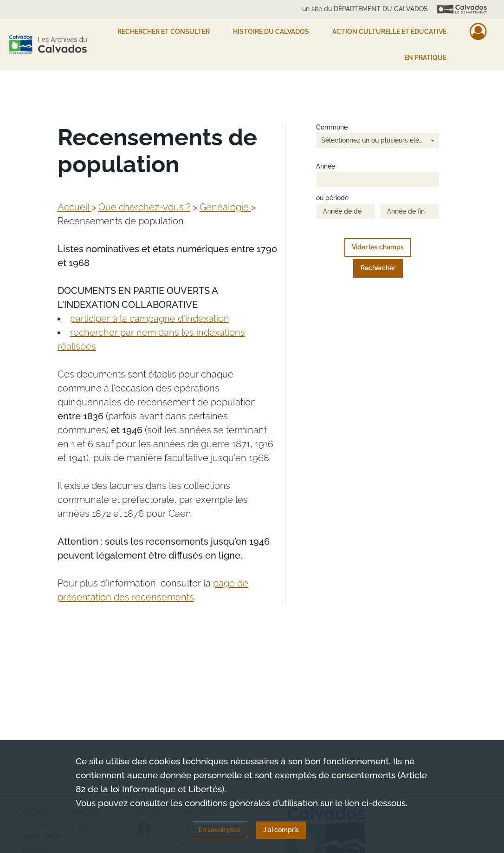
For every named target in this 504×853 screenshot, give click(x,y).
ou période (332, 198)
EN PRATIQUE (425, 58)
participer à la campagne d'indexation (150, 319)
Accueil (74, 207)
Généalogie (225, 207)
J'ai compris (281, 830)
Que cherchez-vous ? (144, 207)
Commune (332, 127)
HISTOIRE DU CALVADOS (271, 32)
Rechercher (378, 268)
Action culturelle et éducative (389, 32)
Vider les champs (378, 247)
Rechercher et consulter (164, 32)
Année (326, 166)
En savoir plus (220, 830)
